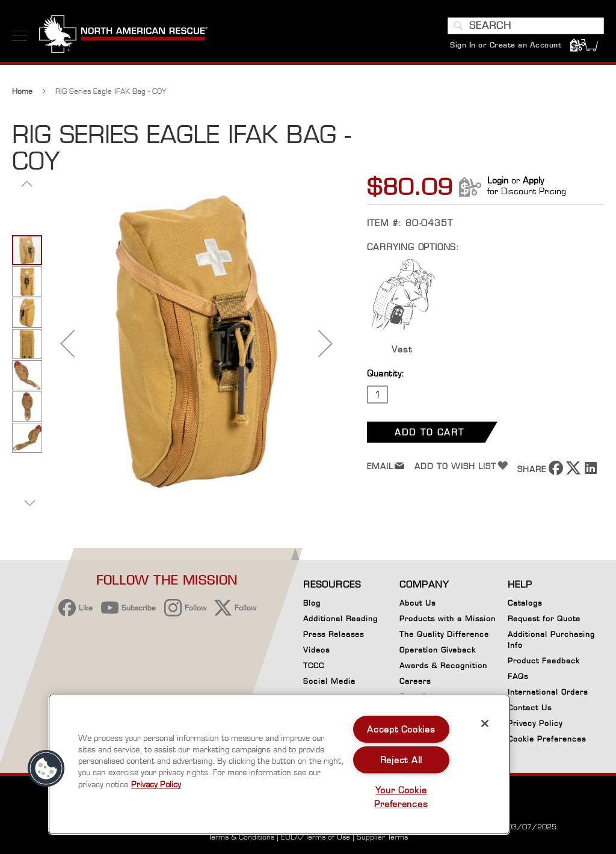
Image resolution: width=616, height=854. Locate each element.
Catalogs (525, 603)
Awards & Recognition (443, 665)
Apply (533, 183)
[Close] (485, 723)
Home (22, 94)
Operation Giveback (438, 650)
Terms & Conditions (241, 837)
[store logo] (123, 35)
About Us (417, 603)
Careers (415, 681)
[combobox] (526, 26)
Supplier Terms (382, 837)
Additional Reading (340, 619)
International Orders (548, 692)
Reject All (401, 760)
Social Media (329, 681)
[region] (279, 764)
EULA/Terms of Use (316, 837)
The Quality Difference (444, 634)
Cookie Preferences (547, 741)
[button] (67, 346)
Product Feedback (544, 661)
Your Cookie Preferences (401, 797)
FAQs (518, 676)
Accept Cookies (401, 729)
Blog (312, 603)
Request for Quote (544, 619)
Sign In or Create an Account (506, 45)
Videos (316, 650)
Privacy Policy (535, 723)
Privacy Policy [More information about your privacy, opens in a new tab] (156, 784)
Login (498, 183)
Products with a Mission (448, 619)
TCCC (314, 665)
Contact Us (530, 708)
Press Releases (334, 634)
